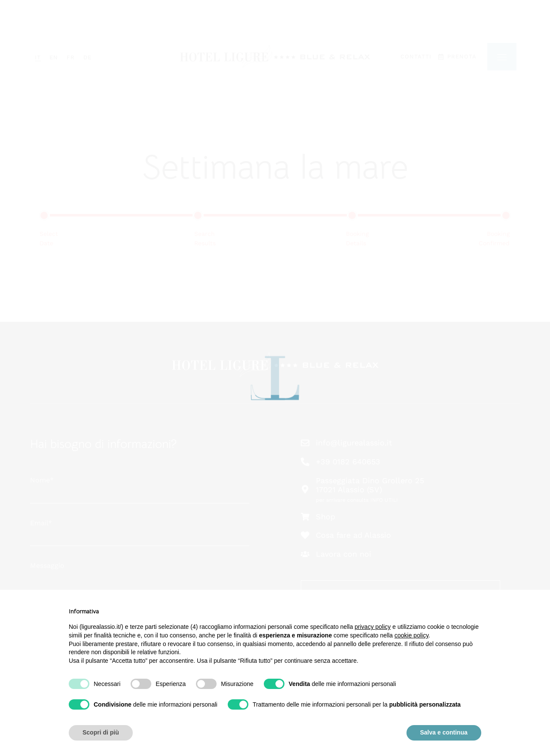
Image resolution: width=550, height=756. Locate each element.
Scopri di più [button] (101, 732)
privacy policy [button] (373, 627)
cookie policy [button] (411, 635)
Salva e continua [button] (444, 732)
